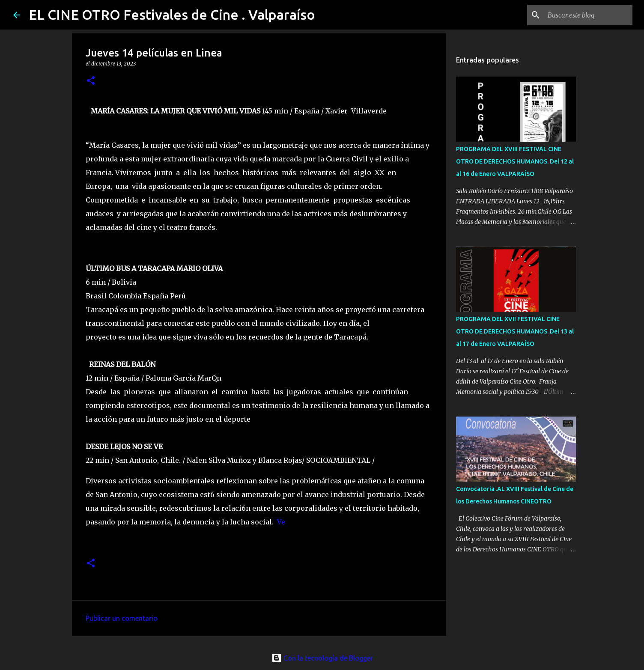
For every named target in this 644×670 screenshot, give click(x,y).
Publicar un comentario (122, 618)
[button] (91, 81)
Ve (281, 522)
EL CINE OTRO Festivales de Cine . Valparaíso (172, 15)
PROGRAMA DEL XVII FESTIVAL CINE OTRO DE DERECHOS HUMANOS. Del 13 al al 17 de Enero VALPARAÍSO (515, 331)
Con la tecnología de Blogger (322, 658)
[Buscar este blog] (587, 15)
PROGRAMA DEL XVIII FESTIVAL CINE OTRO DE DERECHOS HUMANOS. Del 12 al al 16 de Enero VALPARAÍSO (515, 161)
